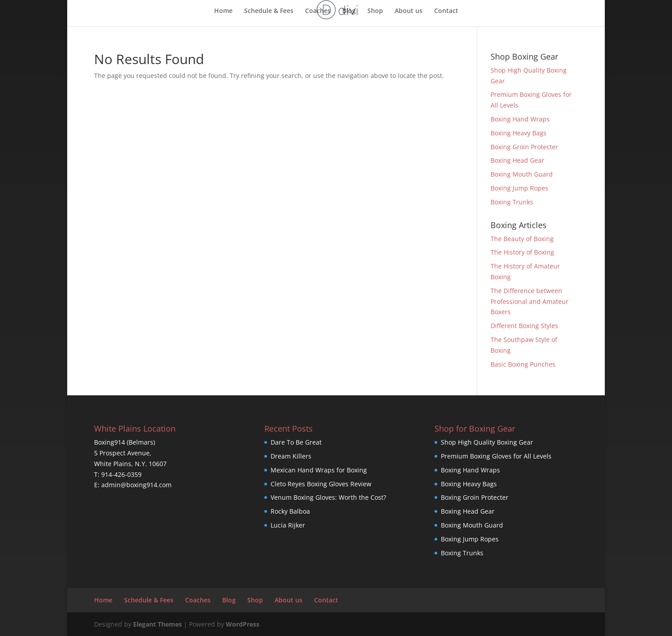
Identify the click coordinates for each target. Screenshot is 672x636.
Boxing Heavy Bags (519, 133)
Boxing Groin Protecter (524, 147)
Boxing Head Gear (517, 160)
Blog (349, 11)
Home (223, 11)
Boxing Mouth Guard (522, 174)
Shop (375, 11)
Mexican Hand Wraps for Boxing (319, 470)
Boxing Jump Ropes (519, 188)
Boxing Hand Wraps (520, 119)
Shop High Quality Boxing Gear (487, 442)
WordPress (243, 624)
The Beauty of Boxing (522, 239)
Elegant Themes (157, 624)
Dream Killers (291, 456)
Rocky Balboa (290, 511)
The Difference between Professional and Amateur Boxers (530, 301)
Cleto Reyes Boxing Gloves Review (321, 484)
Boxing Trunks (512, 202)
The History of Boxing (522, 252)
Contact (446, 11)
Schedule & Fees (269, 11)
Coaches (318, 11)
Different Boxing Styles (524, 326)
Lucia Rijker (288, 525)
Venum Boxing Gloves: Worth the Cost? (328, 497)
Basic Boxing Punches (523, 364)
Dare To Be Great (296, 442)
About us (409, 11)
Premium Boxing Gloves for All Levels (496, 456)
